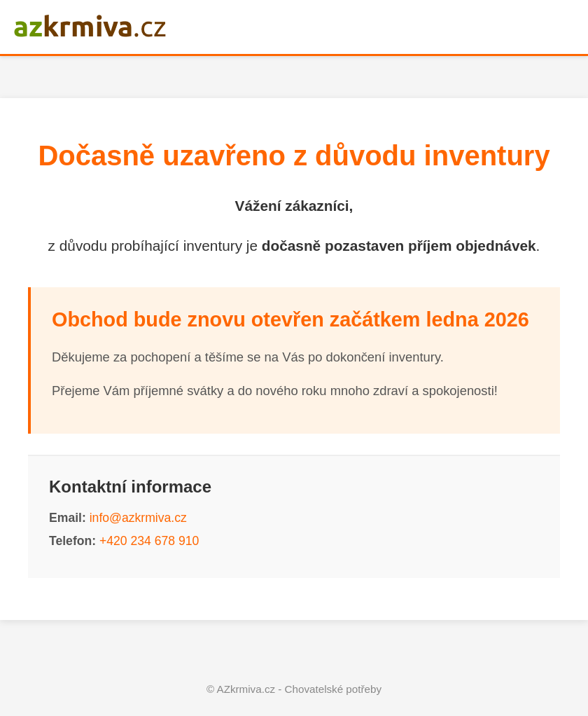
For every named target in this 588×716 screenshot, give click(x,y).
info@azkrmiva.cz (138, 518)
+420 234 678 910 (149, 541)
